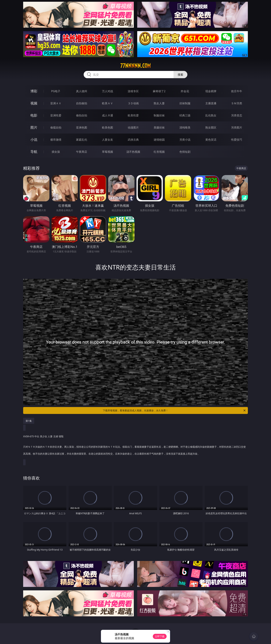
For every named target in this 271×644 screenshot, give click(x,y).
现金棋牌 (211, 91)
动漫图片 (133, 127)
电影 (34, 115)
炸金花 (185, 91)
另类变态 (237, 115)
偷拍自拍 (82, 115)
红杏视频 (159, 152)
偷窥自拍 (56, 127)
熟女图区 (211, 127)
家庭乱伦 (82, 140)
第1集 (29, 421)
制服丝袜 (159, 115)
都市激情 (56, 140)
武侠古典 (133, 140)
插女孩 (56, 152)
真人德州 (82, 91)
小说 (34, 140)
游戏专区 (133, 91)
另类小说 (185, 140)
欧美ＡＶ (108, 103)
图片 (34, 127)
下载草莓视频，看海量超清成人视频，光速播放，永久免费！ (174, 410)
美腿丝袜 (159, 127)
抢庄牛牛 (237, 91)
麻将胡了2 (159, 91)
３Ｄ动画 (133, 103)
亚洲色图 (82, 127)
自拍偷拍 (82, 103)
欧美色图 (108, 127)
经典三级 (185, 115)
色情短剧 (185, 152)
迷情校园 (159, 140)
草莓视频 (108, 152)
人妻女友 (108, 140)
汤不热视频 (133, 152)
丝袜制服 (185, 103)
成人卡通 (108, 115)
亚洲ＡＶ (56, 103)
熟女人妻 (159, 103)
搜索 (180, 75)
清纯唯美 (185, 127)
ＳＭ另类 (237, 103)
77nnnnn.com (135, 66)
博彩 (34, 91)
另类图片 (237, 127)
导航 (34, 152)
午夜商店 (82, 152)
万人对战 (108, 91)
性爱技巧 (237, 140)
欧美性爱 (133, 115)
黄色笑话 (211, 140)
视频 (34, 103)
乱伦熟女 (211, 115)
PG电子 (56, 91)
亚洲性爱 (56, 115)
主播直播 (211, 103)
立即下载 (160, 636)
